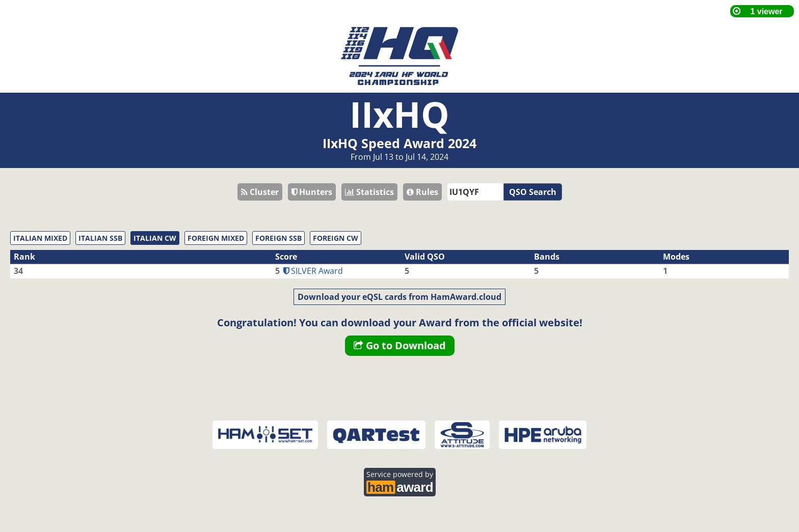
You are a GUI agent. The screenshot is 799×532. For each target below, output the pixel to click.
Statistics (369, 192)
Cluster (260, 192)
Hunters (312, 192)
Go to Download (400, 345)
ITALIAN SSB (100, 238)
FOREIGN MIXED (216, 238)
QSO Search (533, 192)
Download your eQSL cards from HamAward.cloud (400, 297)
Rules (422, 192)
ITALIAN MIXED (40, 238)
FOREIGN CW (336, 238)
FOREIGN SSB (278, 238)
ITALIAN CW (155, 238)
